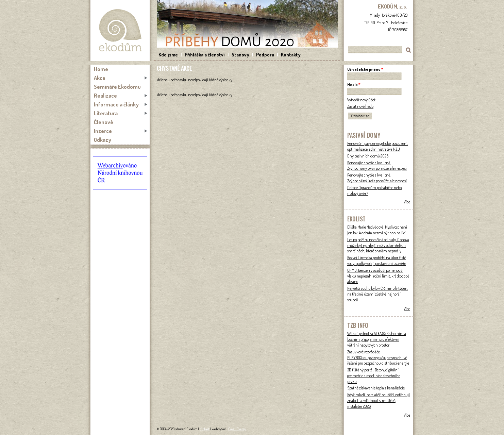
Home (101, 69)
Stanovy (240, 55)
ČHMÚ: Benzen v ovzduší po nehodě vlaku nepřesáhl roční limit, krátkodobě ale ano (378, 276)
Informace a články (116, 104)
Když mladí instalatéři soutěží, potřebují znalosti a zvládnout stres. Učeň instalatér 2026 (379, 400)
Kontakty (291, 55)
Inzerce (103, 131)
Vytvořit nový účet (361, 100)
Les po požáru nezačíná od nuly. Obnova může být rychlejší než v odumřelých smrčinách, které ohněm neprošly (378, 245)
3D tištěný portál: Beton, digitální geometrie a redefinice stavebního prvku (374, 376)
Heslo (354, 85)
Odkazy (103, 140)
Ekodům (120, 31)
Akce (100, 78)
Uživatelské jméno (365, 69)
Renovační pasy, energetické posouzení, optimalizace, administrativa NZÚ (378, 146)
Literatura (106, 113)
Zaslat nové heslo (360, 106)
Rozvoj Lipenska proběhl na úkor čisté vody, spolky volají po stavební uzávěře (377, 261)
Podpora (265, 55)
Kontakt (205, 429)
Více (407, 202)
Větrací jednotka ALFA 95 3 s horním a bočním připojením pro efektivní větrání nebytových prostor (377, 339)
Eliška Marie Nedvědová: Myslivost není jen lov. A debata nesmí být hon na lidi (377, 230)
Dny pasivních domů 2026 (368, 156)
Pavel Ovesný (237, 429)
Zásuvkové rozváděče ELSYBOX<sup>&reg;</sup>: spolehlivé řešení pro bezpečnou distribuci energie (378, 358)
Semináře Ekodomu (117, 87)
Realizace (105, 96)
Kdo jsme (168, 55)
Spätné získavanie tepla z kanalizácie (376, 388)
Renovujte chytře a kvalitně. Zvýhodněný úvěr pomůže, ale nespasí (377, 166)
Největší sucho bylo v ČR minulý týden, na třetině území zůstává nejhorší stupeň (378, 294)
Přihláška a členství (205, 55)
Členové (104, 122)
